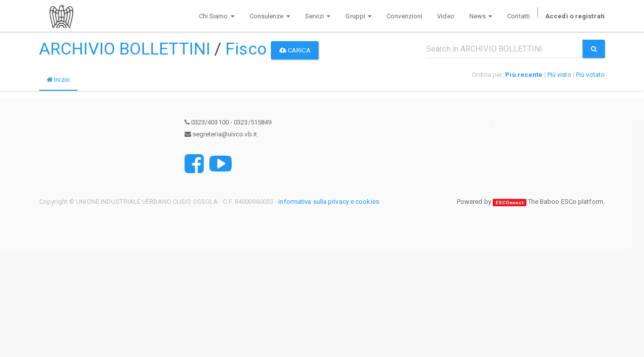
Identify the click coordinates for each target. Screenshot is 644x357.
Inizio (58, 80)
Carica (295, 50)
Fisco (246, 49)
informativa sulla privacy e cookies (329, 202)
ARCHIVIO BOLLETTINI (125, 49)
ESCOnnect (510, 202)
